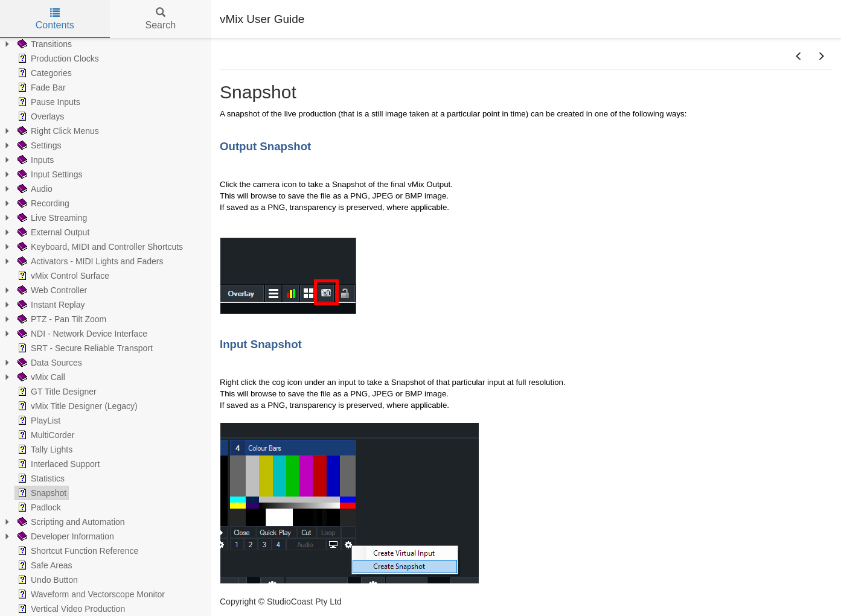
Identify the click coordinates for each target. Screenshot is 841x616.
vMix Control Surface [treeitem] (62, 276)
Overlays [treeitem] (40, 116)
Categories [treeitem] (43, 73)
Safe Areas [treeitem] (44, 565)
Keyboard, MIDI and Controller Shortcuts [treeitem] (99, 247)
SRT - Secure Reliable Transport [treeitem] (84, 348)
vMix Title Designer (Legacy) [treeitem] (76, 406)
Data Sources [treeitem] (49, 363)
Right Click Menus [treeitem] (57, 131)
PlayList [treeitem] (38, 421)
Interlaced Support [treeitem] (57, 464)
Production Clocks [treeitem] (57, 59)
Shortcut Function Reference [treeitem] (77, 551)
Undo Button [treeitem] (46, 580)
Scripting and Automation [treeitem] (70, 522)
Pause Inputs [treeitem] (48, 102)
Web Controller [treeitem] (51, 290)
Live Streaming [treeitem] (51, 218)
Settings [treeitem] (38, 145)
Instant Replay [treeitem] (50, 305)
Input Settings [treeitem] (49, 174)
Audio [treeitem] (34, 189)
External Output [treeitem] (52, 232)
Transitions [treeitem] (43, 44)
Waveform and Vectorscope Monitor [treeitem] (90, 594)
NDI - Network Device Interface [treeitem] (81, 334)
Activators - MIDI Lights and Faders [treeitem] (89, 261)
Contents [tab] (55, 19)
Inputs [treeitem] (34, 160)
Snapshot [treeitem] (41, 493)
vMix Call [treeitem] (40, 377)
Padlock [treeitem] (38, 507)
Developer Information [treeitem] (65, 536)
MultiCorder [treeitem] (45, 435)
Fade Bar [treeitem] (40, 87)
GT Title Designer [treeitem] (56, 392)
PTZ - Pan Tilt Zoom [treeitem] (61, 319)
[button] (799, 57)
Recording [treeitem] (42, 203)
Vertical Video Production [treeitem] (70, 609)
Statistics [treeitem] (40, 478)
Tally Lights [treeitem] (44, 449)
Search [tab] (160, 19)
